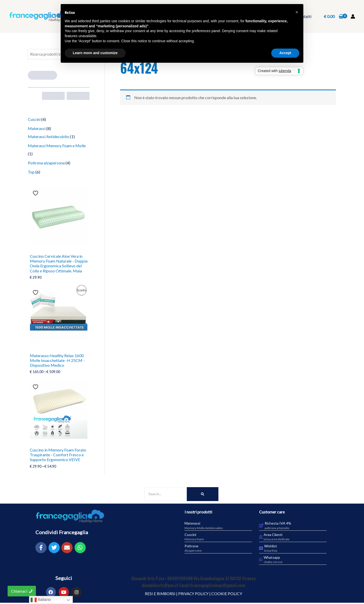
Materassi (192, 524)
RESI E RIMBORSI (159, 595)
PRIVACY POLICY (194, 595)
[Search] (166, 495)
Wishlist (271, 547)
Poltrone (191, 547)
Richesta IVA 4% (278, 524)
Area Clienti (273, 536)
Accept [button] (285, 53)
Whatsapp (272, 558)
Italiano (41, 600)
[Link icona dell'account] (353, 16)
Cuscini (190, 536)
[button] (297, 12)
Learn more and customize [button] (95, 53)
